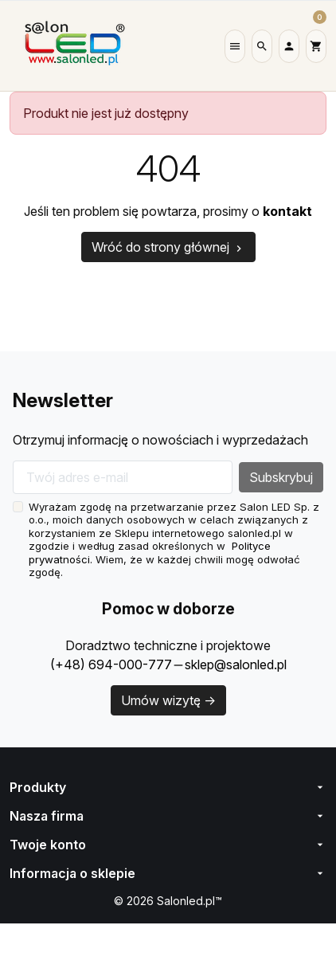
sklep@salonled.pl (234, 664)
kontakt (295, 211)
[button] (235, 46)
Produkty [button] (168, 787)
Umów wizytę (168, 700)
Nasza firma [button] (168, 816)
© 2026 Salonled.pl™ (168, 901)
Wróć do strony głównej (168, 247)
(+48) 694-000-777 (107, 664)
